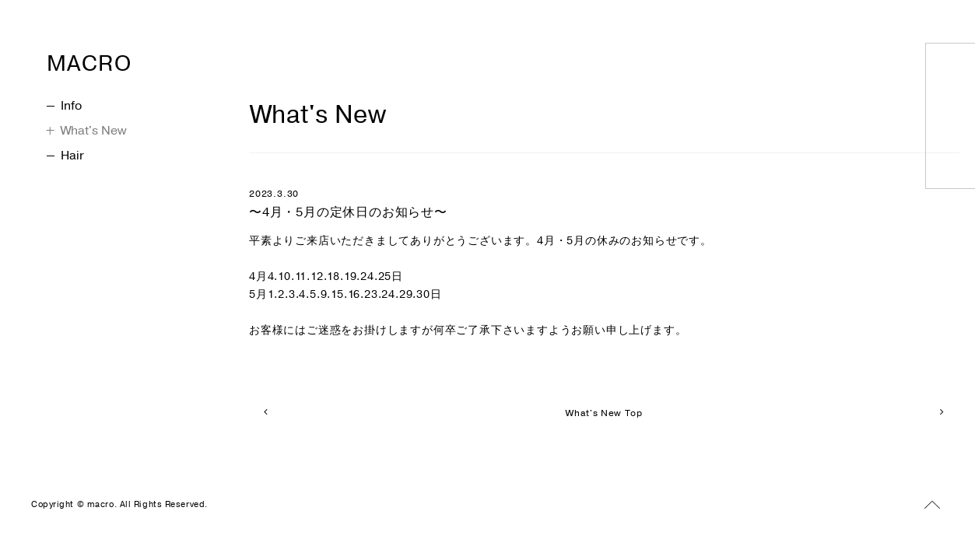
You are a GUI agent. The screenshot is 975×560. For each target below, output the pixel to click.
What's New (87, 131)
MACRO (120, 59)
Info (64, 106)
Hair (65, 156)
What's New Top (604, 413)
